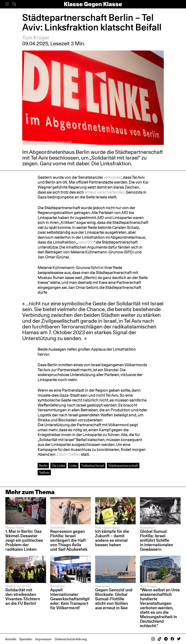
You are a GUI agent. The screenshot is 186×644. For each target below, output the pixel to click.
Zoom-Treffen (68, 454)
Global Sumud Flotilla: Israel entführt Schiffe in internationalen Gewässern (157, 540)
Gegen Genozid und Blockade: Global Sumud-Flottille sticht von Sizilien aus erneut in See (114, 599)
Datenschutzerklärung (71, 639)
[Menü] (7, 4)
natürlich (86, 242)
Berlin (43, 465)
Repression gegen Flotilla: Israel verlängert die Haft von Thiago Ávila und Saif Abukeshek (69, 540)
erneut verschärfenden (105, 192)
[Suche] (14, 4)
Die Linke (58, 465)
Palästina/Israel (93, 465)
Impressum (43, 639)
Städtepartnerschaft (123, 465)
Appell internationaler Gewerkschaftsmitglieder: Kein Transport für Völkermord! (70, 599)
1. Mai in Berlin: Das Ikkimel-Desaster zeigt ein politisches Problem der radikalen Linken (24, 540)
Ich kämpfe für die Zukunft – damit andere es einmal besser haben (112, 538)
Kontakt (11, 639)
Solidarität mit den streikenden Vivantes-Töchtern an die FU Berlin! (23, 597)
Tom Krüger (36, 38)
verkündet (113, 177)
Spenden (26, 639)
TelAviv (44, 472)
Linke (73, 465)
